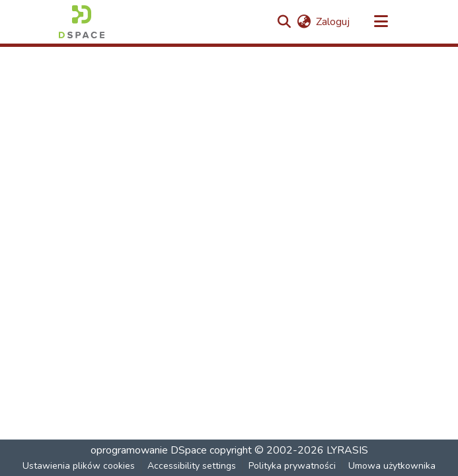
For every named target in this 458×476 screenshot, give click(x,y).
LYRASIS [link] (347, 450)
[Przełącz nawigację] (381, 22)
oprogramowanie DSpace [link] (149, 450)
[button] (82, 22)
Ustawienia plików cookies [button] (79, 466)
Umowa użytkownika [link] (392, 466)
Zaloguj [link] (333, 22)
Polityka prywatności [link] (292, 466)
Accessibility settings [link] (192, 466)
